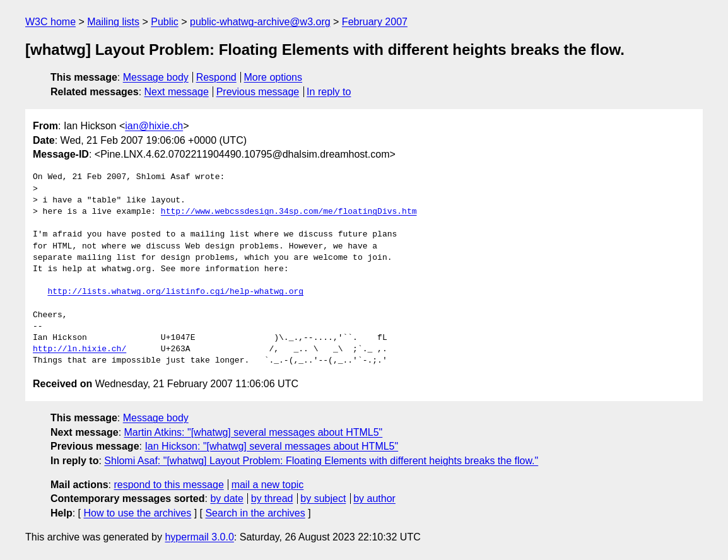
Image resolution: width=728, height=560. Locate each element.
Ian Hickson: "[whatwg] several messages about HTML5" (271, 446)
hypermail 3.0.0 (199, 537)
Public (165, 22)
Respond (216, 77)
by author (374, 499)
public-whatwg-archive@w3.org (260, 22)
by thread (272, 499)
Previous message (258, 92)
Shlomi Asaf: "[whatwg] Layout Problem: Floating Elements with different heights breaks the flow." (321, 461)
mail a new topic (268, 485)
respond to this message (168, 485)
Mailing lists (113, 22)
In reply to (329, 92)
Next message (177, 92)
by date (226, 499)
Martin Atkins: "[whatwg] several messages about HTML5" (254, 432)
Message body (156, 77)
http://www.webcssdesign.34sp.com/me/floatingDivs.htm (289, 212)
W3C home (50, 22)
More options (273, 77)
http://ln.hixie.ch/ (79, 349)
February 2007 (375, 22)
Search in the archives (255, 513)
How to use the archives (137, 513)
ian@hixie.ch (154, 126)
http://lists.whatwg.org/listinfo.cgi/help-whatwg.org (175, 292)
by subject (323, 499)
